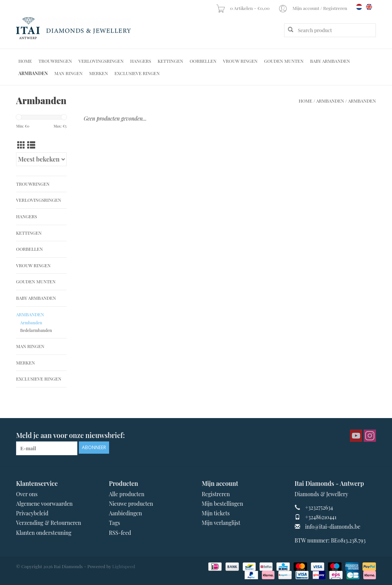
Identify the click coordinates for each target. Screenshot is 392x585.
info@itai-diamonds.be (333, 527)
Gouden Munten (284, 61)
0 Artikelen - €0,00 (243, 8)
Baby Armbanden (330, 61)
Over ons (27, 494)
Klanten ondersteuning (44, 533)
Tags (115, 523)
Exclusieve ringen (137, 73)
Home (25, 61)
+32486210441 (321, 517)
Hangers (141, 61)
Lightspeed (124, 566)
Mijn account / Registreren (313, 8)
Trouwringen (56, 61)
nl (359, 7)
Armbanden (33, 73)
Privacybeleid (32, 513)
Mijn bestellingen (222, 504)
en (369, 7)
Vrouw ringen (240, 61)
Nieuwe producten (131, 504)
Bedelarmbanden (36, 330)
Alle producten (127, 494)
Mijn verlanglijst (221, 523)
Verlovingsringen (101, 61)
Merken (99, 73)
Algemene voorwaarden (44, 504)
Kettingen (171, 61)
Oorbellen (203, 61)
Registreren (216, 494)
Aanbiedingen (126, 513)
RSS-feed (120, 533)
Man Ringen (69, 73)
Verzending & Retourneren (49, 523)
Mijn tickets (216, 513)
